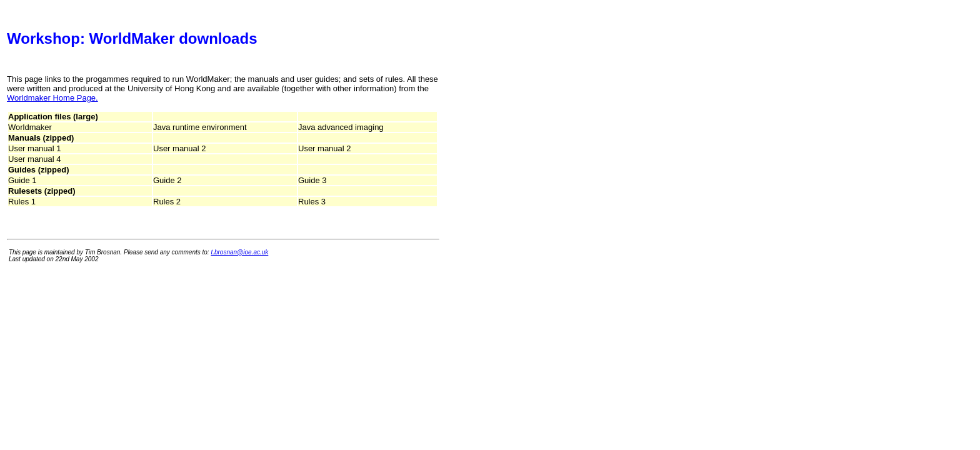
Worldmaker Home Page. (52, 98)
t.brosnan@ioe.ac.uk (239, 252)
